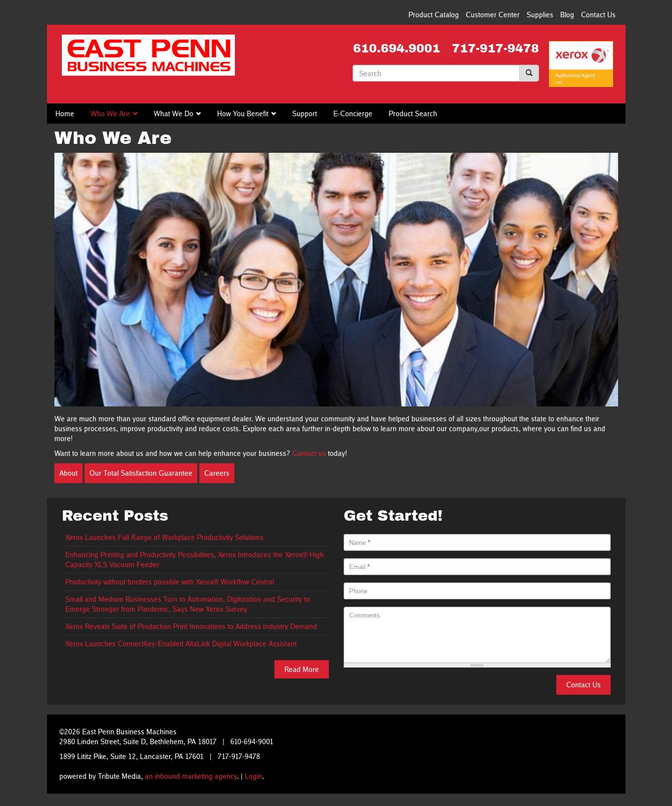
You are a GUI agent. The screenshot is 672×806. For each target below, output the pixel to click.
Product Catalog (434, 15)
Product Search (413, 113)
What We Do (174, 113)
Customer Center (493, 15)
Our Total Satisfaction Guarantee (141, 473)
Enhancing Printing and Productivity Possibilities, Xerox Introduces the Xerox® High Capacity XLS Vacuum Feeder (195, 560)
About (68, 473)
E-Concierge (353, 113)
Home (65, 113)
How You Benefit (243, 113)
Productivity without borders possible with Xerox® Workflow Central (170, 582)
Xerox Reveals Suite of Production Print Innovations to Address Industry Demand (191, 626)
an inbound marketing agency (191, 776)
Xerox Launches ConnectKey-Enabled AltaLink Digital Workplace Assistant (181, 644)
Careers (217, 473)
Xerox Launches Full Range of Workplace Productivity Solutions (164, 537)
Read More (302, 669)
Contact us (309, 453)
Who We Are (110, 113)
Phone (358, 591)
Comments (365, 615)
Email (359, 567)
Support (305, 113)
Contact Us (598, 15)
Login (253, 776)
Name (360, 542)
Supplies (540, 15)
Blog (567, 15)
